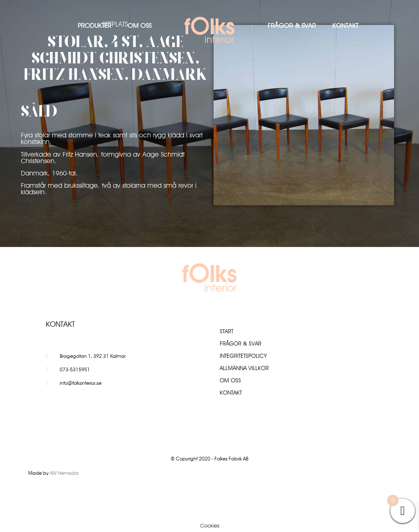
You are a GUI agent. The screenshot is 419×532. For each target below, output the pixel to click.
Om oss (140, 26)
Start (226, 331)
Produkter (95, 26)
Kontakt (345, 26)
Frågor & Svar (292, 26)
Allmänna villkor (244, 368)
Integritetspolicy (243, 356)
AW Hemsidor (64, 473)
